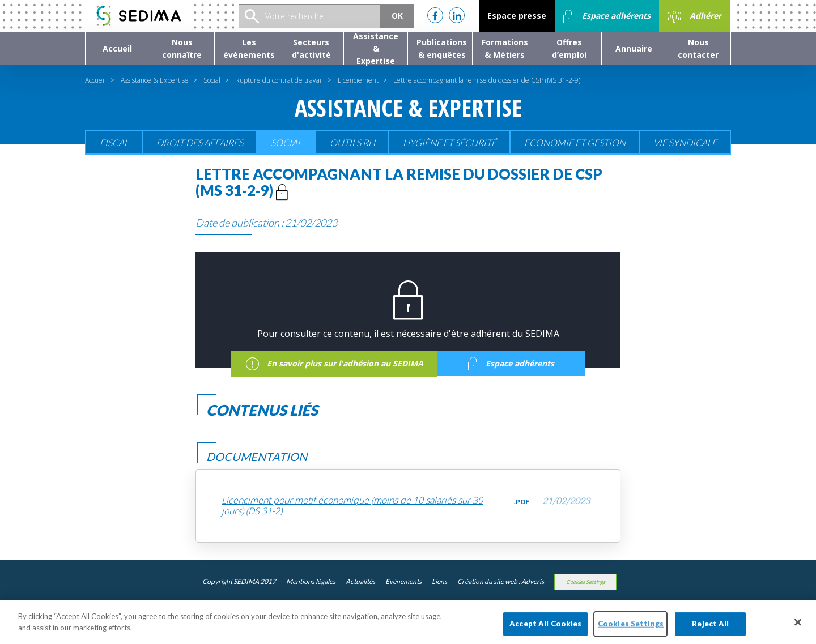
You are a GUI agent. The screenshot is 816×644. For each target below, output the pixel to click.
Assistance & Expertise (155, 80)
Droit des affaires (200, 142)
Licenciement (358, 80)
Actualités (360, 581)
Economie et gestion (575, 142)
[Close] (798, 628)
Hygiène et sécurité (450, 142)
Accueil (95, 80)
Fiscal (114, 142)
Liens (439, 581)
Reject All (710, 629)
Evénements (403, 581)
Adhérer (694, 16)
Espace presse (517, 16)
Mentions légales (311, 581)
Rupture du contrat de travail (279, 80)
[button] (182, 48)
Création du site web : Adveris (501, 581)
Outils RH (352, 142)
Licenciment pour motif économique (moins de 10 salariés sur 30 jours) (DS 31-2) (352, 506)
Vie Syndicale (685, 142)
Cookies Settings (586, 582)
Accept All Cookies (545, 629)
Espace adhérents (607, 16)
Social (212, 80)
